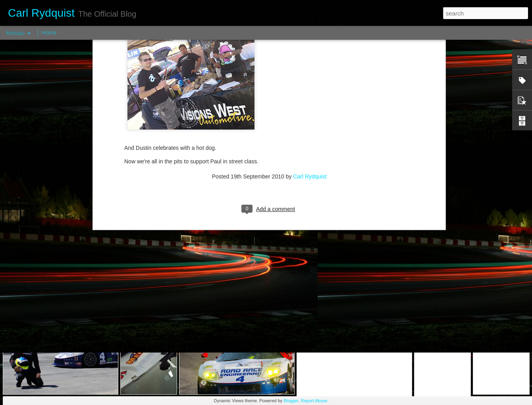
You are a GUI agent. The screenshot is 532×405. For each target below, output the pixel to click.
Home (49, 33)
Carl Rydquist (310, 82)
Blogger (291, 401)
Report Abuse (314, 401)
